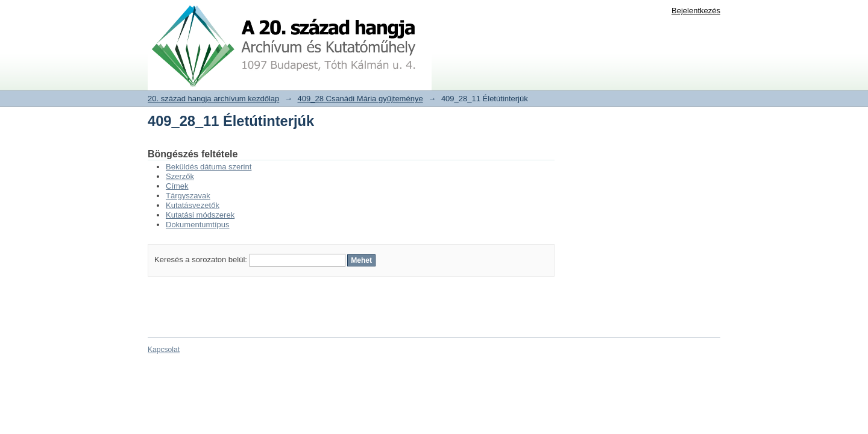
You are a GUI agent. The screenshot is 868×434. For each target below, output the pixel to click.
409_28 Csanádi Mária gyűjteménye (360, 99)
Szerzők (180, 176)
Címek (177, 186)
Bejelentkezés (696, 11)
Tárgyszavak (188, 196)
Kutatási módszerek (200, 215)
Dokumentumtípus (198, 225)
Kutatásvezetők (193, 205)
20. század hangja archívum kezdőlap (213, 99)
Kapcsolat (164, 350)
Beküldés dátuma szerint (209, 167)
